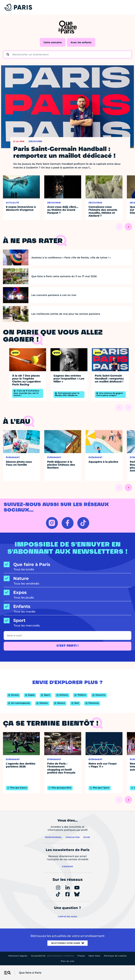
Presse (81, 956)
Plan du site (68, 961)
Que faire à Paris (30, 973)
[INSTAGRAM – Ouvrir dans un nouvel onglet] (52, 523)
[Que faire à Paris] (67, 565)
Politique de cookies (115, 956)
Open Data (94, 956)
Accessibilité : (53, 956)
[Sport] (67, 620)
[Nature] (67, 579)
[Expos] (67, 593)
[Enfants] (67, 606)
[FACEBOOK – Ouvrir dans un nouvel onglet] (68, 523)
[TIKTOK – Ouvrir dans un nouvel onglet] (83, 523)
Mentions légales (18, 956)
